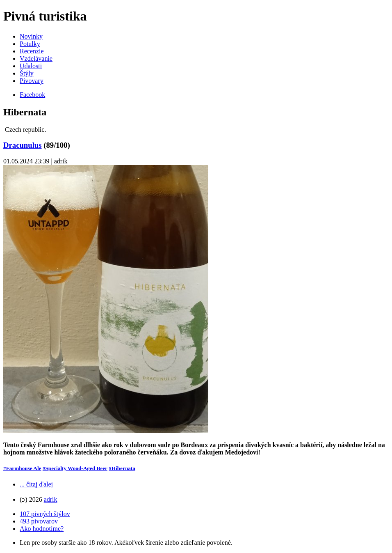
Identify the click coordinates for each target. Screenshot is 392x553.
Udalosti (31, 66)
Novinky (31, 36)
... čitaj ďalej (36, 484)
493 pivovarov (39, 521)
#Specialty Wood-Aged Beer (75, 468)
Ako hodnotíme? (42, 529)
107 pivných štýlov (45, 514)
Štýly (27, 73)
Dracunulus (23, 145)
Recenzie (32, 51)
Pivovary (32, 81)
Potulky (30, 44)
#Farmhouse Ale (22, 468)
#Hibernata (122, 468)
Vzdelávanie (36, 59)
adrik (51, 499)
